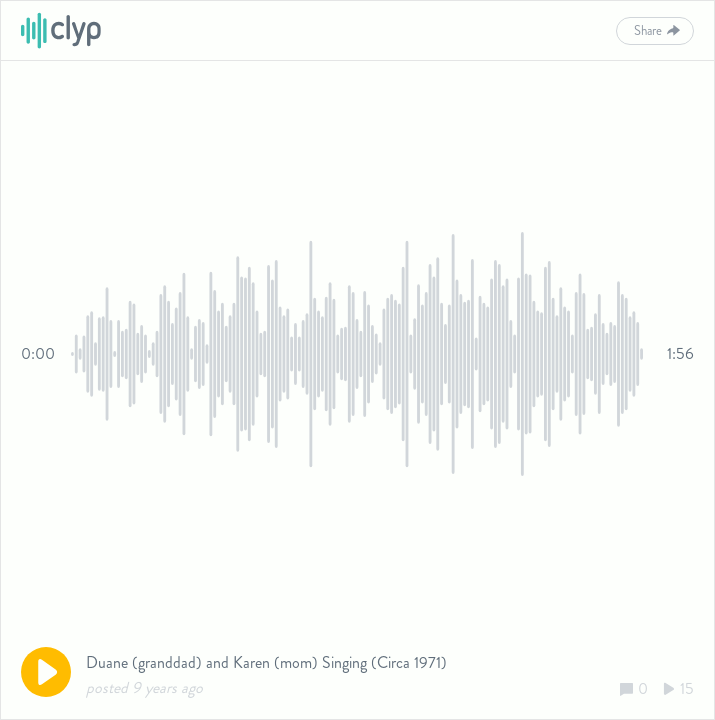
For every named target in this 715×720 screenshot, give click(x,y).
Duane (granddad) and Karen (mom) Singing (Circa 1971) (266, 662)
